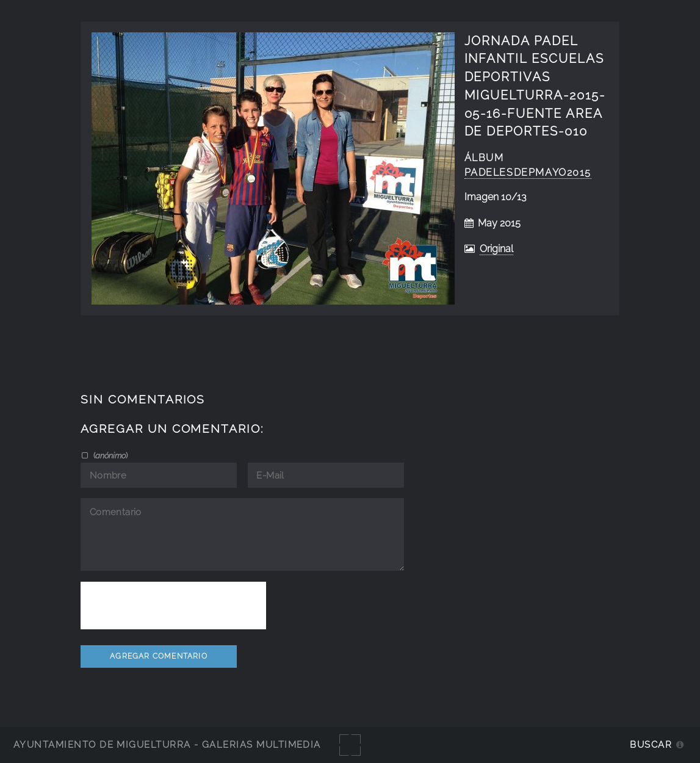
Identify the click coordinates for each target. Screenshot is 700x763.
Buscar (651, 744)
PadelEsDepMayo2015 (528, 172)
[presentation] (173, 606)
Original (496, 249)
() (110, 455)
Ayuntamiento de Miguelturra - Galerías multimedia (167, 744)
